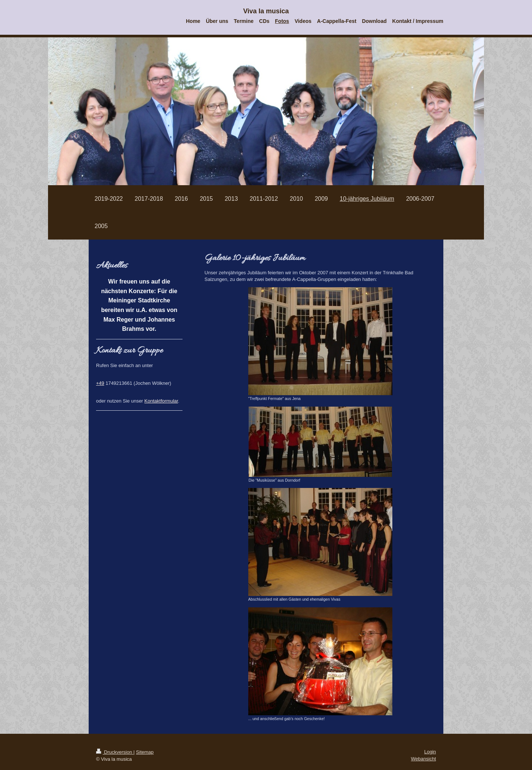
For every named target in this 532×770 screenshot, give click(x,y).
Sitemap (145, 752)
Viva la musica (266, 11)
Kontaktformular (161, 401)
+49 (100, 383)
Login (430, 752)
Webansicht (423, 759)
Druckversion (115, 752)
